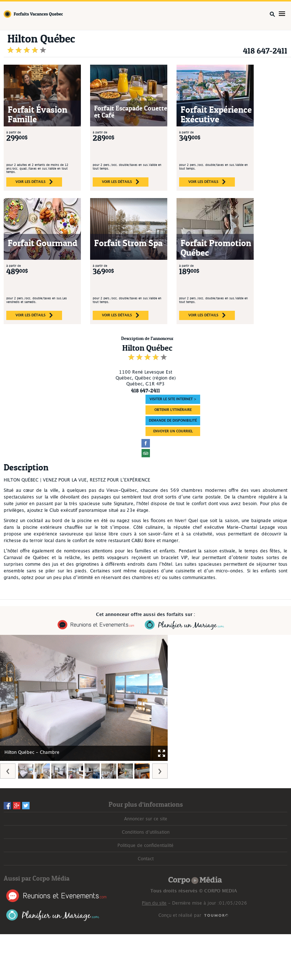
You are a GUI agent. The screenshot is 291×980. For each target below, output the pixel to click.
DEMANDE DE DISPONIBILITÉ (173, 421)
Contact (146, 859)
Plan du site (154, 903)
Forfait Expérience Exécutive (216, 114)
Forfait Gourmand (42, 243)
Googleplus (17, 806)
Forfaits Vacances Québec (33, 14)
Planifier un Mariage (53, 915)
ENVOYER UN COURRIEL (173, 431)
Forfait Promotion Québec (216, 248)
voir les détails (34, 182)
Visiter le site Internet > (173, 399)
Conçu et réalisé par (180, 915)
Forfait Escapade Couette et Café (131, 112)
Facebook (7, 806)
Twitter (26, 806)
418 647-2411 (265, 51)
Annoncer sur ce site (146, 819)
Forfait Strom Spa (128, 243)
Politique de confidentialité (145, 845)
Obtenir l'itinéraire (173, 410)
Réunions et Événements (56, 896)
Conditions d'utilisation (146, 832)
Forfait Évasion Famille (37, 114)
